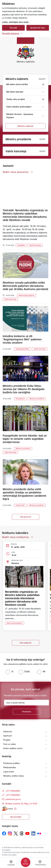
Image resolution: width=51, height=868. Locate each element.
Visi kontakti (16, 817)
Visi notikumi (26, 643)
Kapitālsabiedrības (22, 349)
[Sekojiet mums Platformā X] (16, 833)
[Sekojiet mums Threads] (22, 833)
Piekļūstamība (10, 767)
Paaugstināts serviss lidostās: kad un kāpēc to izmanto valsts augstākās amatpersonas (25, 439)
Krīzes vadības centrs (13, 748)
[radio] (9, 671)
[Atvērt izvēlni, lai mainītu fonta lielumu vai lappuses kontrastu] (40, 863)
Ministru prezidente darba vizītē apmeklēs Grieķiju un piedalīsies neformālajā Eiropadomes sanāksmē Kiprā (24, 494)
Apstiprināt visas (38, 28)
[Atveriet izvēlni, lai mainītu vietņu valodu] (11, 863)
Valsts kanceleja (35, 245)
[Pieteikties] (27, 712)
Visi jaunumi (26, 517)
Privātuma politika (11, 763)
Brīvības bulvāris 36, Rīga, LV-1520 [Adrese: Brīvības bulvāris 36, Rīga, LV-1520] (21, 804)
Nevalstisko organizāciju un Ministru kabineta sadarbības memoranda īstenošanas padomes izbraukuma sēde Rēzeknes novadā (22, 598)
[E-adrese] (7, 809)
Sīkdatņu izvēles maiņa (14, 776)
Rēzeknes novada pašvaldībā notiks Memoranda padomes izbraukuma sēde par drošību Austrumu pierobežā (25, 286)
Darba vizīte (20, 505)
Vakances (8, 732)
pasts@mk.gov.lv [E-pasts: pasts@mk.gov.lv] (13, 799)
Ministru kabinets (26, 126)
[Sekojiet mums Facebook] (4, 833)
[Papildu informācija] (15, 809)
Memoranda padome (27, 295)
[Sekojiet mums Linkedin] (33, 833)
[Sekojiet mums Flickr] (39, 833)
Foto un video (10, 744)
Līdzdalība (21, 245)
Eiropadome (20, 399)
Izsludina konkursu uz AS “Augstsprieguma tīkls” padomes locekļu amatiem (22, 339)
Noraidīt (13, 28)
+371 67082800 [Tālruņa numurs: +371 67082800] (13, 791)
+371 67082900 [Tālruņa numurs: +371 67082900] (13, 795)
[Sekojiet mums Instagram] (10, 834)
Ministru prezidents (37, 399)
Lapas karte (9, 772)
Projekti (7, 740)
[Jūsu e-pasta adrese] (27, 703)
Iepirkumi (8, 736)
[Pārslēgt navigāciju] (26, 862)
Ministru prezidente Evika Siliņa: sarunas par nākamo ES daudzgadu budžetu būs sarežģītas (24, 389)
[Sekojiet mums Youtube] (27, 833)
